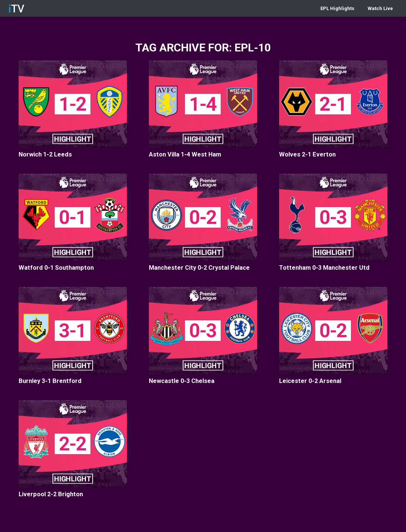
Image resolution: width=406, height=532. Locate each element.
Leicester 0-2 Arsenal (310, 381)
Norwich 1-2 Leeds (45, 154)
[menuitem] (339, 8)
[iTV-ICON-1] (17, 8)
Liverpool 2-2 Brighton (51, 494)
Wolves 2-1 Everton (307, 154)
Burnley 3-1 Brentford (50, 381)
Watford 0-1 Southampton (56, 268)
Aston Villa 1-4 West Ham (185, 154)
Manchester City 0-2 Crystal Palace (199, 268)
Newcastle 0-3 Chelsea (182, 381)
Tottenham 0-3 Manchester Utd (324, 268)
